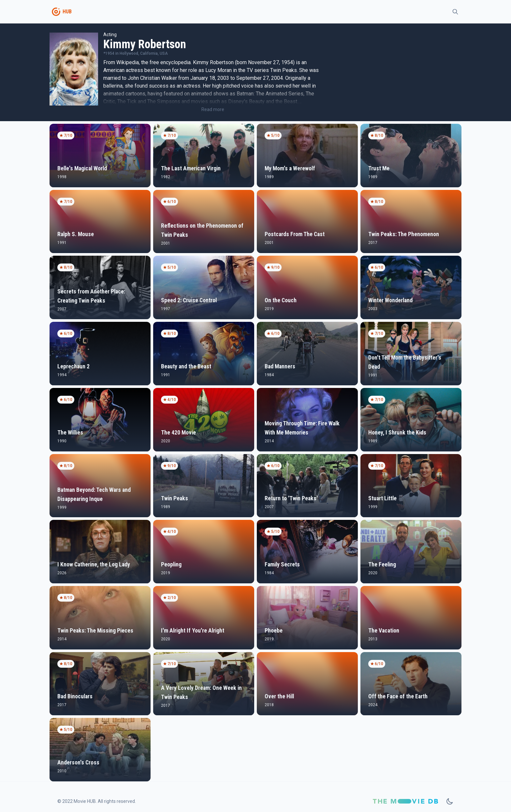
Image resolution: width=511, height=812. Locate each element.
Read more (213, 109)
